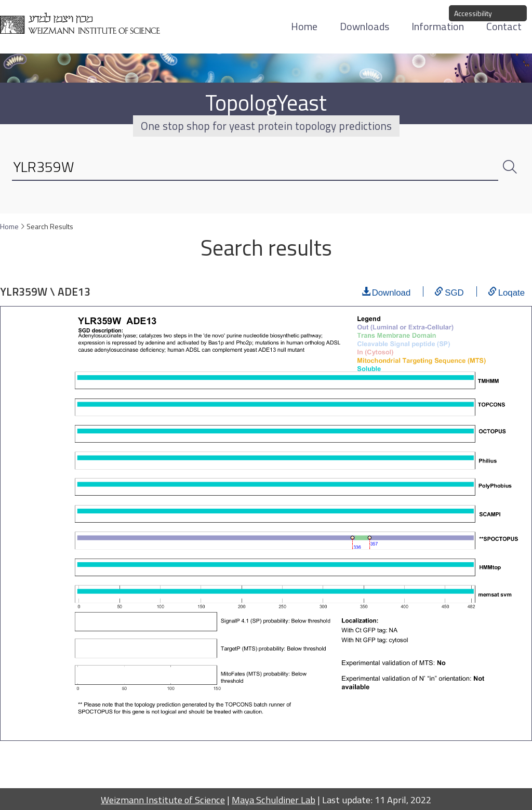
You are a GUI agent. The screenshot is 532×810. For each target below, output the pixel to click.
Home (304, 26)
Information (438, 26)
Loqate (511, 291)
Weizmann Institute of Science (163, 800)
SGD (454, 291)
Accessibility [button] (473, 13)
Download (391, 291)
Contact (504, 26)
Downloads (364, 26)
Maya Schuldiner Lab (274, 800)
